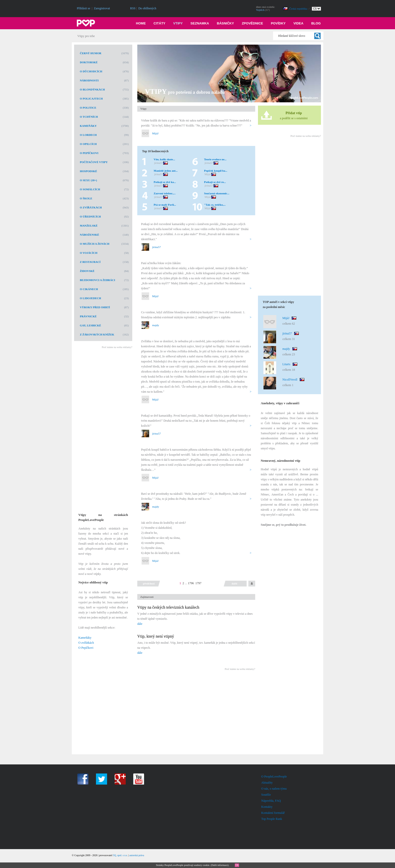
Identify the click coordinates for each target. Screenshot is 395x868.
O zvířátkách (91, 207)
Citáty (160, 23)
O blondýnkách (92, 89)
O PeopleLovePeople (274, 777)
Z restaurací (90, 262)
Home (141, 23)
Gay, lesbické (90, 325)
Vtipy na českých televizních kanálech (168, 607)
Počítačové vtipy (94, 162)
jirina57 (158, 163)
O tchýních (89, 117)
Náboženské (89, 235)
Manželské (89, 226)
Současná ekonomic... (217, 193)
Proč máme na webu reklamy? (117, 347)
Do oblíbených (147, 8)
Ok (237, 865)
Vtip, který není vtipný (156, 636)
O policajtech (91, 99)
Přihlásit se (84, 8)
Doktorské (89, 62)
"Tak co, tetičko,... (215, 205)
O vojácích (89, 253)
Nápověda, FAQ (271, 801)
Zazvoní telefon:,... (165, 193)
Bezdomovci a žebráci (97, 280)
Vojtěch (260, 10)
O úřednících (90, 216)
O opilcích (88, 144)
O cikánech (89, 289)
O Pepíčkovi (89, 153)
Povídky (278, 23)
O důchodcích (91, 71)
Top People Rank (272, 819)
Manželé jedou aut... (166, 171)
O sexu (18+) (88, 180)
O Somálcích (90, 189)
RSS (133, 8)
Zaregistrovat (102, 8)
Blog (316, 23)
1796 (191, 583)
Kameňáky (88, 126)
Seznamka (200, 23)
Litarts (286, 364)
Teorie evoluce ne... (215, 159)
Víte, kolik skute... (164, 159)
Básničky (225, 23)
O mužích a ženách (95, 244)
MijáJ (155, 133)
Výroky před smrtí (95, 307)
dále (140, 624)
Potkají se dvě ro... (215, 182)
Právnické (88, 316)
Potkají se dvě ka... (165, 182)
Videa (299, 23)
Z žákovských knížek (97, 334)
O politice (88, 108)
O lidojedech (90, 298)
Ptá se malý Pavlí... (165, 205)
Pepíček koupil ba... (216, 171)
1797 (199, 583)
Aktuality (267, 783)
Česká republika (299, 9)
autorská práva (137, 855)
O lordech (88, 135)
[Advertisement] (103, 428)
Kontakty (267, 807)
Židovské (87, 271)
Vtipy (178, 23)
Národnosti (89, 80)
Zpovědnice (253, 23)
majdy (156, 325)
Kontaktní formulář (273, 813)
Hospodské (88, 171)
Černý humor (91, 53)
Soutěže (266, 795)
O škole (86, 198)
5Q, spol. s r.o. (120, 855)
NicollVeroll (290, 380)
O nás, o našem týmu (274, 789)
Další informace (220, 865)
